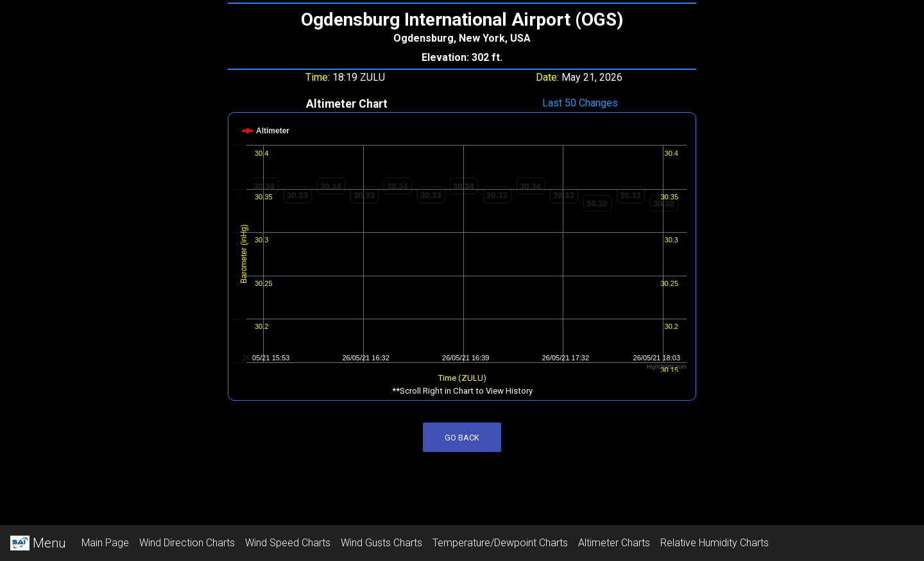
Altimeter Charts (614, 543)
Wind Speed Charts (288, 543)
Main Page (105, 543)
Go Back (462, 438)
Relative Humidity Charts (714, 543)
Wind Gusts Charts (381, 543)
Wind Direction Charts (187, 543)
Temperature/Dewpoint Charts (500, 543)
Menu (38, 543)
